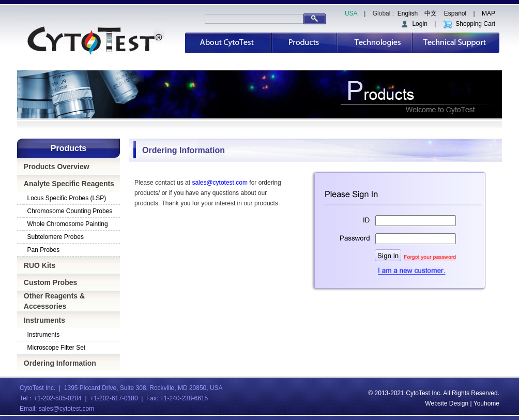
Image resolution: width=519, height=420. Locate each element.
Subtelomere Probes (56, 237)
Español (455, 13)
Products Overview (57, 167)
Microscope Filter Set (57, 348)
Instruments (44, 320)
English (408, 13)
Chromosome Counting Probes (70, 211)
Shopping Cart (469, 24)
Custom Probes (50, 282)
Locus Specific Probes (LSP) (67, 198)
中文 (431, 13)
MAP (489, 13)
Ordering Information (60, 363)
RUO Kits (40, 265)
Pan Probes (44, 250)
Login (414, 24)
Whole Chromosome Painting (68, 224)
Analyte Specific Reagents (69, 184)
